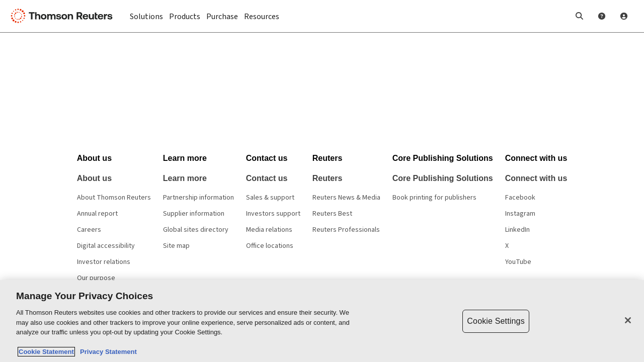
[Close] (628, 320)
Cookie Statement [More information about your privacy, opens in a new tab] (46, 352)
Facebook (520, 198)
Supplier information (194, 214)
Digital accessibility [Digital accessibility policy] (106, 246)
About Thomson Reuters (114, 198)
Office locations (270, 246)
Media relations (269, 230)
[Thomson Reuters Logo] (64, 16)
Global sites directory (196, 230)
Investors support (273, 214)
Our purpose (96, 278)
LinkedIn (517, 230)
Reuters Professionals (346, 230)
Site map (176, 246)
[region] (322, 321)
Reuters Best (332, 214)
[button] (580, 16)
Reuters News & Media (346, 198)
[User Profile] (624, 16)
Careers (89, 230)
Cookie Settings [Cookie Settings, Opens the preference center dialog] (496, 321)
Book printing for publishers (434, 198)
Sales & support (270, 198)
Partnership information (198, 198)
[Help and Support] (602, 16)
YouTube (518, 262)
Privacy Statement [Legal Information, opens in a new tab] (107, 352)
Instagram (520, 214)
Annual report (97, 214)
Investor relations (104, 262)
